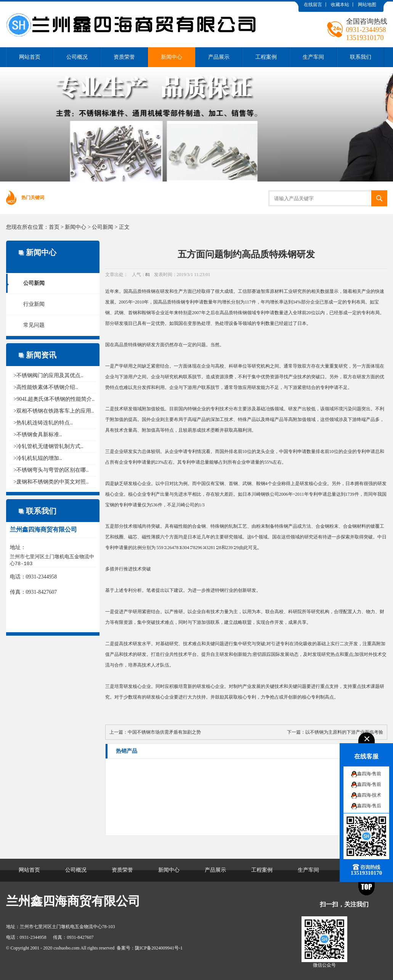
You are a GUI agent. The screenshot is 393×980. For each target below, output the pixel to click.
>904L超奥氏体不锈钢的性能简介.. (54, 399)
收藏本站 (340, 5)
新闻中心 (172, 57)
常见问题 (34, 325)
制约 (238, 686)
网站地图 (367, 5)
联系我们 (361, 57)
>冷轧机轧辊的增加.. (38, 458)
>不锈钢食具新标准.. (38, 435)
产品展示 (219, 57)
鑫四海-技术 (369, 795)
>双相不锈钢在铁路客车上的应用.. (54, 411)
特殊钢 (149, 291)
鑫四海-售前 (369, 774)
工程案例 (266, 57)
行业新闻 (34, 304)
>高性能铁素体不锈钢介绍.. (46, 387)
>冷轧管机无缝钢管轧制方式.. (49, 446)
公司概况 (77, 57)
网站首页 (30, 57)
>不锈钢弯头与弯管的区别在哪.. (51, 470)
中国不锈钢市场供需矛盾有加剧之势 (164, 732)
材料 (361, 526)
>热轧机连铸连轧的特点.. (43, 423)
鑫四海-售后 (369, 806)
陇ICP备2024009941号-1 (159, 948)
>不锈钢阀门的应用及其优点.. (49, 375)
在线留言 (313, 5)
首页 (54, 227)
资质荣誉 (124, 57)
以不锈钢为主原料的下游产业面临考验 (344, 732)
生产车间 (313, 57)
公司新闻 (103, 227)
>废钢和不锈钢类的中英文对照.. (51, 482)
